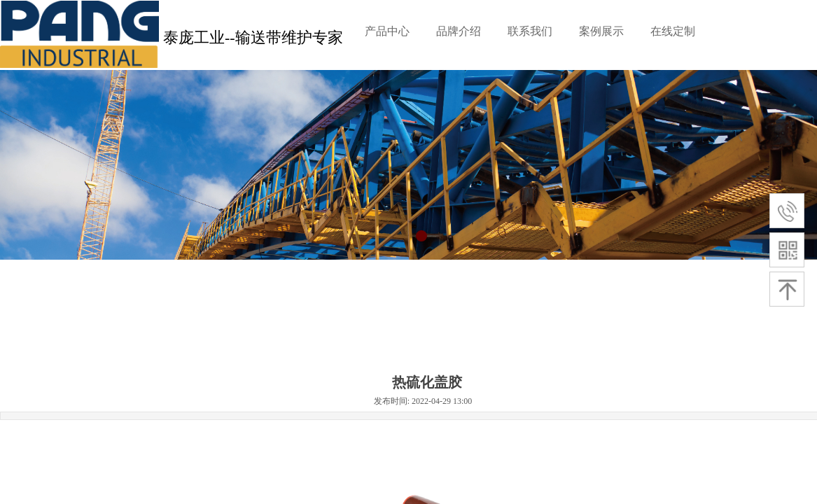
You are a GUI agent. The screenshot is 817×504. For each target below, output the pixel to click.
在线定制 (673, 31)
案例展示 (601, 31)
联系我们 (530, 31)
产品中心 (387, 31)
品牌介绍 (459, 31)
